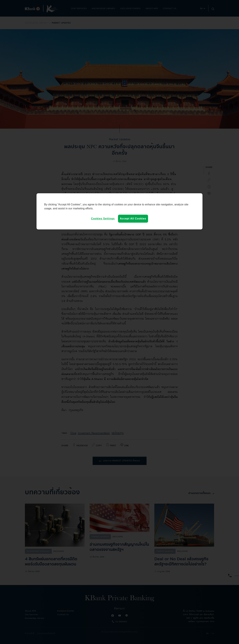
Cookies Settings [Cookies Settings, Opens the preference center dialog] (103, 219)
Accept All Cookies (133, 219)
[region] (119, 211)
